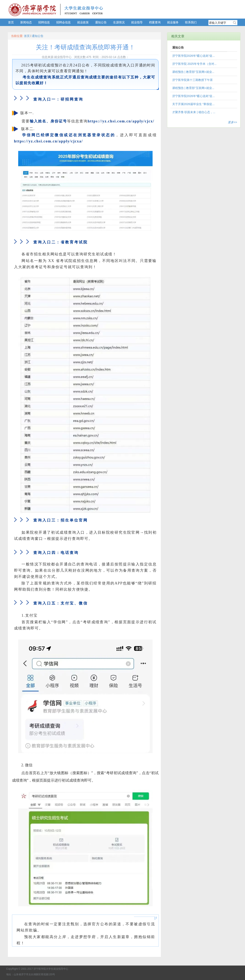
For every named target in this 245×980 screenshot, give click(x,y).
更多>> (232, 122)
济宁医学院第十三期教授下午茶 (192, 80)
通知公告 (101, 22)
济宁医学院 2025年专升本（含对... (194, 64)
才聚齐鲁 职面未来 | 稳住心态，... (194, 112)
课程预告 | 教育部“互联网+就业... (193, 72)
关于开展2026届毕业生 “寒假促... (193, 104)
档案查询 (155, 22)
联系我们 (191, 22)
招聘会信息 (63, 22)
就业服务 (173, 22)
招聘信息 (44, 22)
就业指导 (137, 22)
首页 (11, 22)
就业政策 (83, 22)
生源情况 (119, 22)
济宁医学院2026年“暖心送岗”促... (194, 56)
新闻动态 (26, 22)
